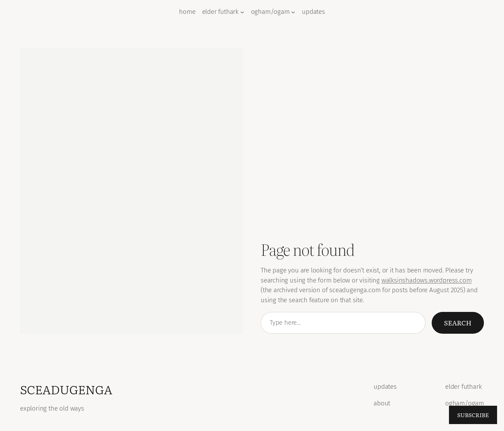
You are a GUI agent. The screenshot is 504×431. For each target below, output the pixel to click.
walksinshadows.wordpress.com (427, 280)
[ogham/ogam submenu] (293, 12)
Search (458, 322)
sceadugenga (66, 389)
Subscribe (473, 415)
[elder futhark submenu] (242, 12)
